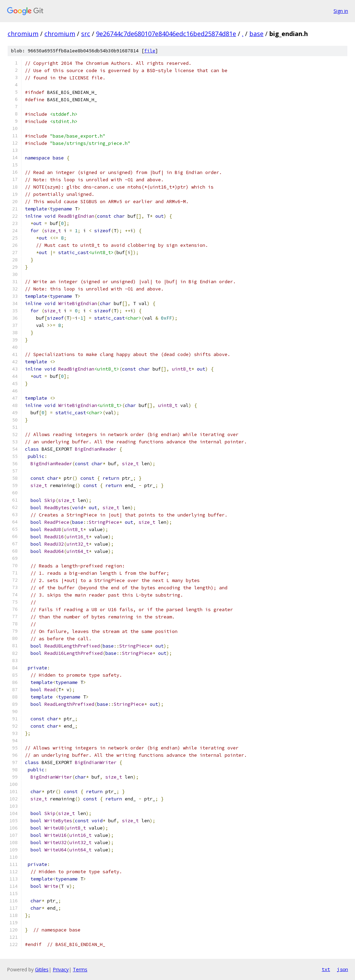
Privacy (61, 969)
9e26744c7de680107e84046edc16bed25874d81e (166, 34)
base (256, 34)
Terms (80, 969)
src (86, 34)
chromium (23, 34)
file (150, 51)
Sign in (341, 11)
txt (326, 969)
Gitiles (42, 969)
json (343, 969)
